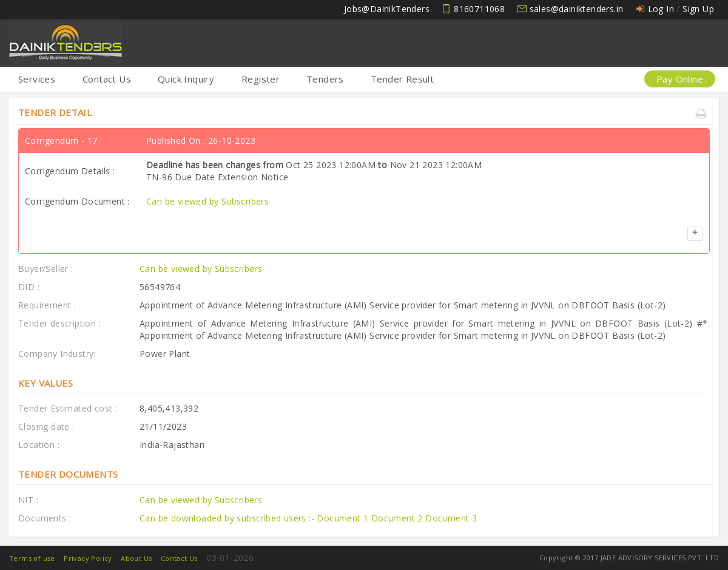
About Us (136, 558)
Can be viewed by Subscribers (207, 201)
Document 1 (344, 518)
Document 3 (451, 518)
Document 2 (398, 518)
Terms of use (32, 558)
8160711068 (479, 9)
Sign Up (698, 9)
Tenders (325, 79)
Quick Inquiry (186, 79)
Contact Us (107, 79)
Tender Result (402, 79)
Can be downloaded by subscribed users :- (228, 518)
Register (261, 79)
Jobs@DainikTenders (387, 9)
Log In (661, 9)
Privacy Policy (88, 558)
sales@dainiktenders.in (577, 9)
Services (37, 79)
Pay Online (680, 79)
